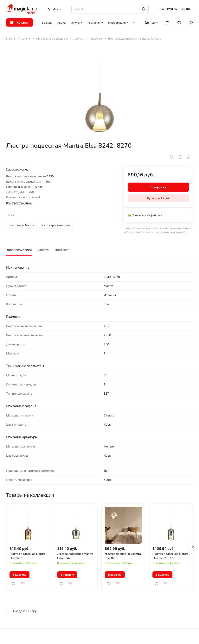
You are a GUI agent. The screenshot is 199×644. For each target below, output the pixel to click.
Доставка (62, 250)
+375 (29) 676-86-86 (174, 9)
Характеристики (19, 250)
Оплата (43, 250)
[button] (193, 547)
